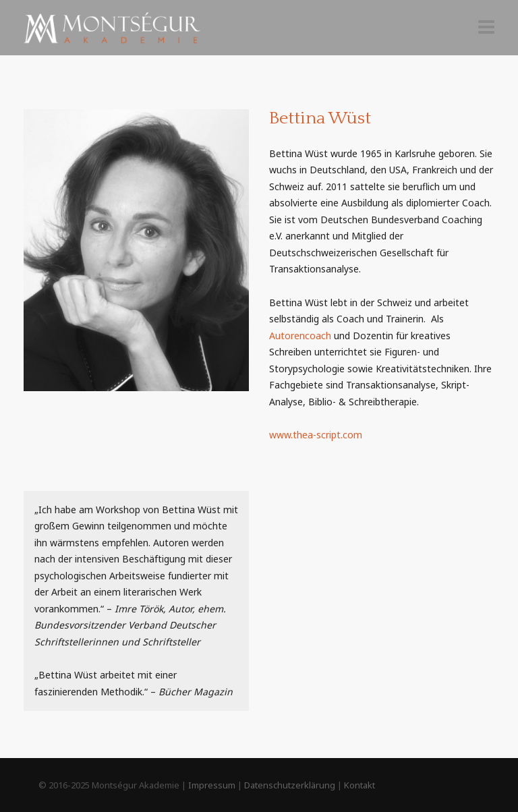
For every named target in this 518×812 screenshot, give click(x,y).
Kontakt (359, 785)
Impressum (212, 785)
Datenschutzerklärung (290, 785)
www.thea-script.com (316, 435)
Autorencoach (300, 336)
